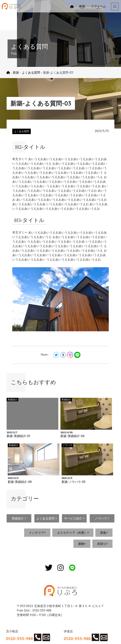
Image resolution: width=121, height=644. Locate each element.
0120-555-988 (20, 639)
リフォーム (98, 6)
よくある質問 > (47, 518)
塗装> (104, 533)
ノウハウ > (102, 518)
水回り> (102, 544)
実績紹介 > (19, 518)
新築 (82, 6)
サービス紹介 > (74, 518)
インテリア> (37, 533)
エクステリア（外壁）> (73, 533)
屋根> (82, 544)
